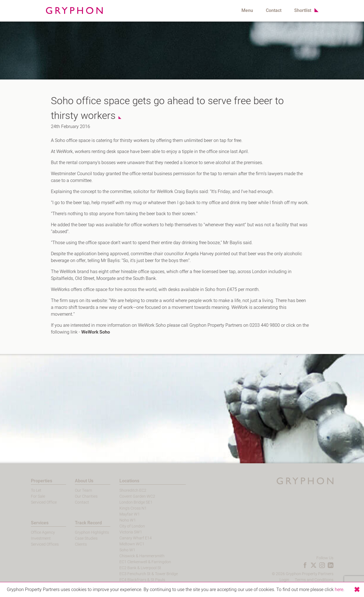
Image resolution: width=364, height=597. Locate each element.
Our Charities (77, 496)
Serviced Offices (36, 544)
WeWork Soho (93, 332)
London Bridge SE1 (127, 502)
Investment (32, 538)
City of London (123, 526)
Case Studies (77, 538)
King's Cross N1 (124, 508)
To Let (27, 490)
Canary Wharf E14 (127, 538)
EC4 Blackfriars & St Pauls (133, 580)
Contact (274, 11)
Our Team (75, 490)
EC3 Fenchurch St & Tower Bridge (140, 574)
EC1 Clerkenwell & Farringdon (136, 562)
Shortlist (303, 11)
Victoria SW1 (122, 532)
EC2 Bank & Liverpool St (131, 568)
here (339, 590)
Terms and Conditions (323, 580)
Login (293, 580)
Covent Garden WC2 (128, 496)
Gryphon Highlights (83, 532)
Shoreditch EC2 (124, 490)
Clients (72, 544)
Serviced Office (35, 502)
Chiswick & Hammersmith (133, 556)
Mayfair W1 (121, 514)
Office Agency (34, 532)
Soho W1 (118, 550)
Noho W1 (119, 520)
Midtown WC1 (123, 544)
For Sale (29, 496)
